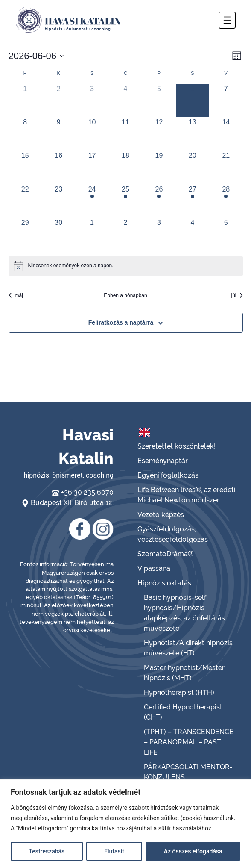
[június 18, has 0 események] (125, 167)
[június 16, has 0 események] (58, 167)
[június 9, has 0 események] (58, 134)
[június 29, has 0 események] (25, 234)
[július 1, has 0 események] (92, 234)
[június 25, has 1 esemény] (125, 201)
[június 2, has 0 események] (58, 100)
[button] (227, 20)
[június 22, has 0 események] (25, 201)
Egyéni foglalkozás (168, 475)
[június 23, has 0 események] (58, 201)
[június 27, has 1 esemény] (193, 201)
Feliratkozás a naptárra (121, 322)
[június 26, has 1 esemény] (159, 201)
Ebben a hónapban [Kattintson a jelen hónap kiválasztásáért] (125, 295)
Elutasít (114, 851)
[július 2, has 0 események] (125, 234)
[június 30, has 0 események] (58, 234)
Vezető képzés (161, 515)
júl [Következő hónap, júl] (237, 295)
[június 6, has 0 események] (193, 100)
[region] (125, 824)
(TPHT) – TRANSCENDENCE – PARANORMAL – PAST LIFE (189, 742)
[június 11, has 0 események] (125, 134)
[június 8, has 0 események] (25, 134)
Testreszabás (47, 851)
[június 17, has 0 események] (92, 167)
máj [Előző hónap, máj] (16, 295)
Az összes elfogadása (193, 851)
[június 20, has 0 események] (193, 167)
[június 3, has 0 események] (92, 100)
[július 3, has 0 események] (159, 234)
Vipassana (154, 568)
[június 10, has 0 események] (92, 134)
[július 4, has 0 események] (193, 234)
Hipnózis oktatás (164, 583)
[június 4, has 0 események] (125, 100)
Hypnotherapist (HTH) (179, 692)
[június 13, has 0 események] (193, 134)
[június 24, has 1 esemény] (92, 201)
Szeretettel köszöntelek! (177, 446)
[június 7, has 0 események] (226, 100)
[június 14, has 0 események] (226, 134)
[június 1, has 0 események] (25, 100)
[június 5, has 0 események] (159, 100)
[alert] (126, 266)
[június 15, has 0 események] (25, 167)
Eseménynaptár (163, 461)
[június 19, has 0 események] (159, 167)
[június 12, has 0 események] (159, 134)
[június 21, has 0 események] (226, 167)
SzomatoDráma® (165, 554)
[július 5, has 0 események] (226, 234)
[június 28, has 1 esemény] (226, 201)
